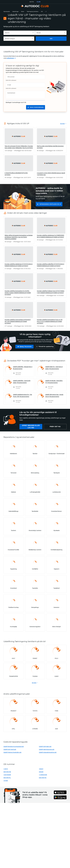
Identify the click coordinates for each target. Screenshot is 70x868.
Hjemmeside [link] (7, 11)
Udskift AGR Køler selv (45, 746)
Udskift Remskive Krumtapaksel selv (14, 746)
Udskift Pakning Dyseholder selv (12, 752)
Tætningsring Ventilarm (33, 11)
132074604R (7, 775)
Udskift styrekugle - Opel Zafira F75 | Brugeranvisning (54, 382)
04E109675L (7, 778)
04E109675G (43, 778)
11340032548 (43, 775)
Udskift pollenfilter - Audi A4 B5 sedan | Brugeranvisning (22, 382)
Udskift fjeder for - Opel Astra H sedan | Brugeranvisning (54, 368)
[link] (11, 58)
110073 (6, 769)
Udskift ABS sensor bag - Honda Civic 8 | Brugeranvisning (54, 396)
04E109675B (7, 772)
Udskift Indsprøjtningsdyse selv (48, 752)
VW (42, 11)
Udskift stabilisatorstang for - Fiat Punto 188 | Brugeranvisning (23, 396)
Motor (23, 11)
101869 (6, 781)
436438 (41, 772)
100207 (41, 769)
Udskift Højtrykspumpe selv (47, 749)
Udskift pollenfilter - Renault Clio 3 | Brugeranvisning (23, 368)
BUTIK (32, 2)
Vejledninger (15, 11)
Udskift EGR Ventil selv (10, 749)
